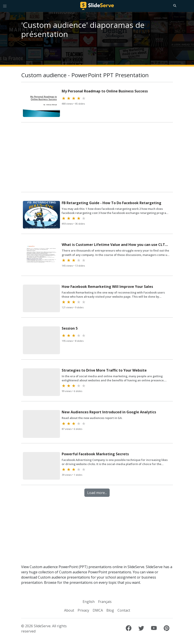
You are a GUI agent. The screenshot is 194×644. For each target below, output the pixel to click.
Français (105, 602)
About (69, 610)
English (89, 602)
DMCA (98, 610)
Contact (124, 610)
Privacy (83, 610)
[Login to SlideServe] (189, 6)
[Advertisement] (97, 158)
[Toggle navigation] (5, 6)
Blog (110, 610)
